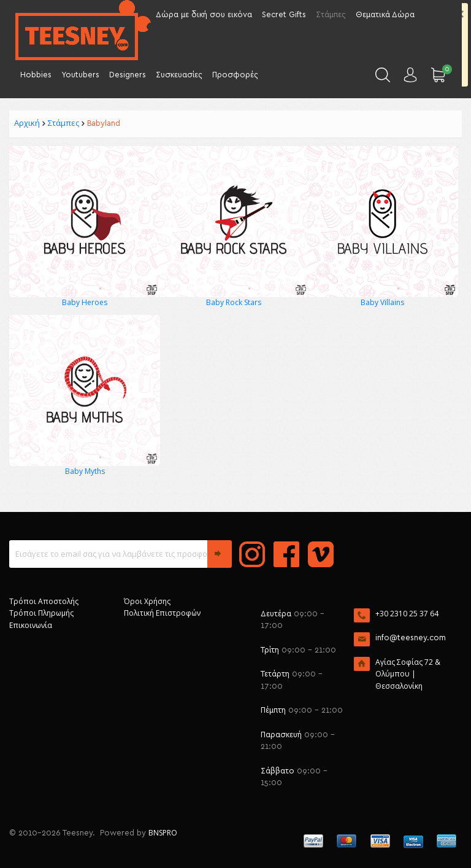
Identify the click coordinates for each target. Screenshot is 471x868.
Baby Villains (382, 302)
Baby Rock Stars (234, 302)
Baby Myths (85, 471)
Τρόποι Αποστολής (44, 601)
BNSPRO (163, 833)
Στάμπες (63, 123)
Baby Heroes (85, 302)
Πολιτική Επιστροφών (162, 613)
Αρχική (27, 123)
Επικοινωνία (31, 625)
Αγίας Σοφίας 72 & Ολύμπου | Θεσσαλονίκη (408, 674)
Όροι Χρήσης (147, 601)
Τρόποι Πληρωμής (41, 613)
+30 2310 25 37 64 (407, 614)
